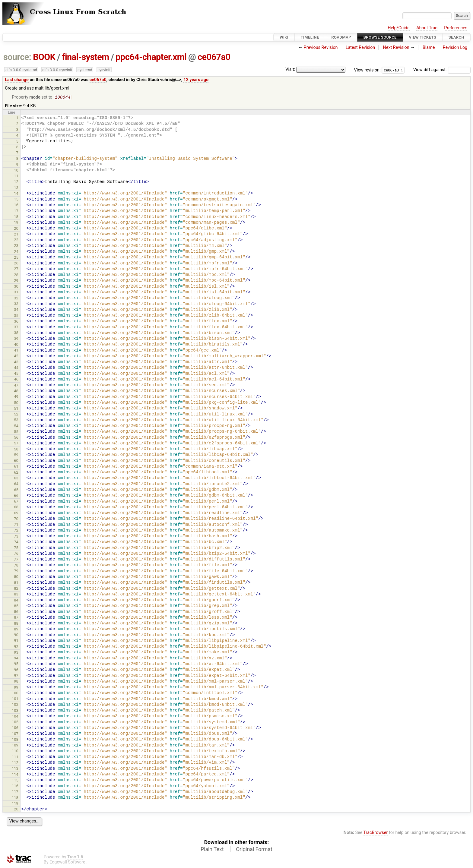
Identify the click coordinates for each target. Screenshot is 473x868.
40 (16, 345)
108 (15, 740)
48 (16, 391)
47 (16, 386)
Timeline (310, 37)
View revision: (367, 70)
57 (16, 444)
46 (16, 380)
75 (16, 548)
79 (16, 571)
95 (16, 664)
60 (16, 461)
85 (16, 606)
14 (16, 194)
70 (16, 519)
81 (16, 583)
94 (16, 659)
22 (16, 240)
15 (16, 200)
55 (16, 432)
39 (16, 339)
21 (16, 235)
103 (15, 711)
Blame (429, 47)
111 (15, 758)
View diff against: (442, 70)
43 (16, 363)
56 (16, 438)
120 (15, 810)
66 (16, 496)
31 (16, 293)
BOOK (44, 57)
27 (16, 269)
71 (16, 525)
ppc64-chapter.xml (151, 57)
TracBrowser (376, 833)
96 (16, 670)
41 (16, 351)
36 (16, 322)
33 (16, 304)
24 (16, 252)
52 (16, 415)
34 (16, 310)
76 (16, 554)
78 (16, 566)
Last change (17, 80)
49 (16, 397)
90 (16, 635)
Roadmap (341, 37)
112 (15, 763)
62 (16, 473)
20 (16, 229)
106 (15, 728)
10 (16, 171)
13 (16, 188)
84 (16, 601)
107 (15, 734)
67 (16, 502)
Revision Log (455, 47)
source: (17, 57)
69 (16, 514)
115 (15, 781)
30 (16, 287)
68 (16, 508)
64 (16, 484)
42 (16, 357)
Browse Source (380, 37)
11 (16, 177)
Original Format (254, 850)
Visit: (290, 69)
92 (16, 647)
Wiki (284, 37)
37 (16, 328)
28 (16, 275)
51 (16, 409)
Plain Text (212, 850)
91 (16, 641)
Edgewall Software (67, 863)
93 (16, 653)
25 (16, 258)
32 (16, 299)
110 (15, 751)
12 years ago (196, 80)
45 (16, 374)
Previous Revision (321, 47)
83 (16, 595)
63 (16, 479)
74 (16, 543)
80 (16, 577)
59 (16, 455)
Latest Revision (360, 47)
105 (15, 723)
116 (15, 786)
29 (16, 281)
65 (16, 490)
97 (16, 676)
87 (16, 618)
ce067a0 (214, 57)
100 (15, 694)
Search (456, 37)
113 (15, 769)
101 (15, 699)
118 (15, 798)
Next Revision (396, 47)
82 (16, 589)
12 (16, 182)
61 (16, 467)
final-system (86, 57)
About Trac (427, 28)
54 (16, 426)
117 (15, 792)
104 (15, 717)
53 (16, 420)
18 (16, 217)
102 (15, 705)
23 (16, 246)
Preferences (456, 28)
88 (16, 624)
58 (16, 450)
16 (16, 205)
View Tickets (423, 37)
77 (16, 560)
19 (16, 223)
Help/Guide (398, 28)
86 (16, 612)
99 (16, 688)
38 (16, 333)
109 (15, 746)
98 (16, 682)
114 (15, 775)
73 (16, 537)
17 (16, 211)
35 (16, 316)
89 (16, 630)
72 (16, 531)
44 (16, 368)
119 (15, 804)
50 (16, 403)
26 (16, 264)
